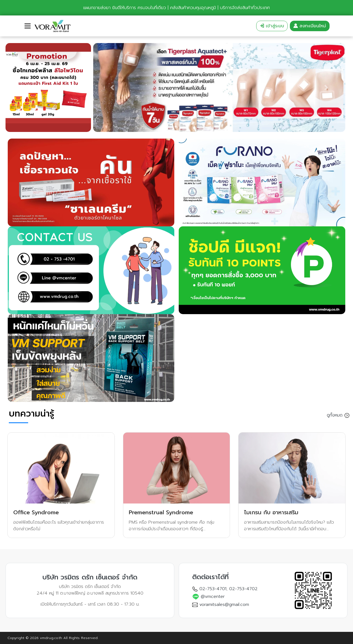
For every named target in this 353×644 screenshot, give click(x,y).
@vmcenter (213, 597)
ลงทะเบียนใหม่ (310, 26)
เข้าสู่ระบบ (272, 26)
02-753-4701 (213, 589)
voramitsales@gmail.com (224, 605)
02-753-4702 (243, 589)
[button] (12, 88)
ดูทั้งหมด (338, 415)
